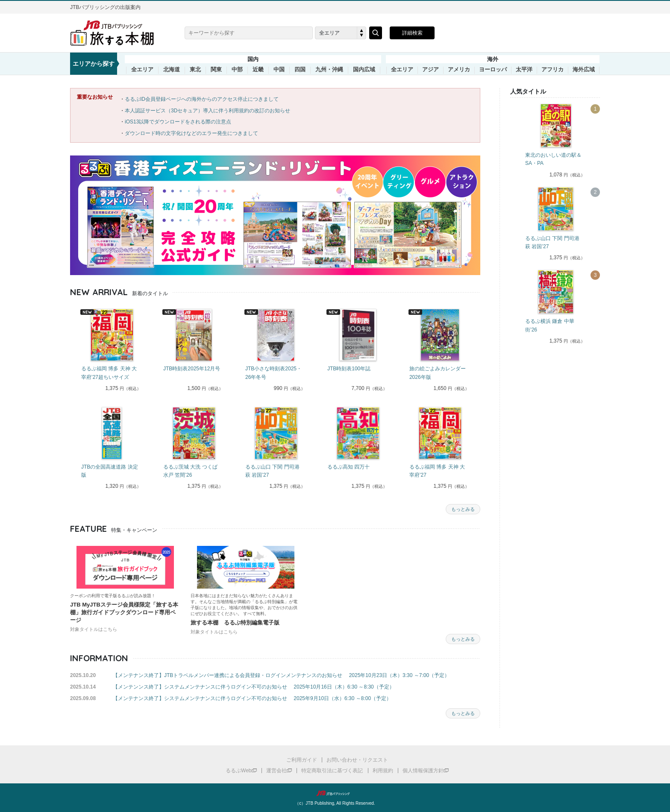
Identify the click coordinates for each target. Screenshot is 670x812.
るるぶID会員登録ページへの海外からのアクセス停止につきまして (202, 99)
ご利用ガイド (302, 760)
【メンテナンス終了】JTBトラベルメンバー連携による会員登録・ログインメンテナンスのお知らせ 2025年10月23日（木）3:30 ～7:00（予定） (281, 675)
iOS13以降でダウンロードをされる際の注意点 (178, 122)
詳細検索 (412, 33)
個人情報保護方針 (423, 771)
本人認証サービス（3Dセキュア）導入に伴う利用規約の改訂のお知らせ (207, 111)
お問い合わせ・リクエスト (357, 760)
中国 (279, 70)
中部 (237, 70)
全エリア (142, 70)
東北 (195, 70)
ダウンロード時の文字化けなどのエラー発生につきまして (191, 133)
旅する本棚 (117, 33)
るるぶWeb (238, 771)
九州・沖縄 (329, 70)
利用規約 (383, 771)
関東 (216, 70)
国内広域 (364, 70)
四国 (300, 70)
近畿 (258, 70)
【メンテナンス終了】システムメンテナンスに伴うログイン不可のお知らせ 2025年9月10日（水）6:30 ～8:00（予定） (252, 698)
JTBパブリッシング (335, 793)
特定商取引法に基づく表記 (332, 771)
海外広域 (584, 70)
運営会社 (276, 771)
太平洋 (524, 70)
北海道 (172, 70)
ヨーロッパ (493, 70)
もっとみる (463, 509)
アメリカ (459, 70)
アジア (431, 70)
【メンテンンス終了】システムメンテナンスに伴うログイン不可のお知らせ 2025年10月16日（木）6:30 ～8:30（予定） (254, 687)
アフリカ (552, 70)
